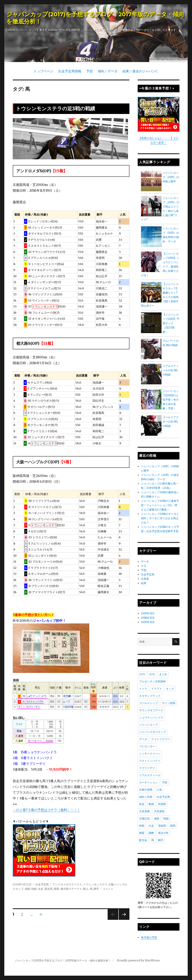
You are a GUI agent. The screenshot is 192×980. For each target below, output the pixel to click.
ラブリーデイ (147, 768)
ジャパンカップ (148, 725)
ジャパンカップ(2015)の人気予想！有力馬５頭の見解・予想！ (171, 400)
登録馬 (162, 826)
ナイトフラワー (161, 739)
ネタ (144, 566)
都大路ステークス (71, 889)
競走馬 (48, 889)
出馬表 (145, 579)
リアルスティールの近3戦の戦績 (171, 370)
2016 (152, 674)
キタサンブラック (150, 696)
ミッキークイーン (150, 753)
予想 (90, 71)
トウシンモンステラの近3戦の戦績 (55, 109)
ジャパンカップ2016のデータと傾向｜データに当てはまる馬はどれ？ (160, 518)
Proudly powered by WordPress (138, 961)
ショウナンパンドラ (151, 717)
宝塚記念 (144, 818)
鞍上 (86, 889)
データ (145, 562)
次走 (41, 889)
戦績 (34, 889)
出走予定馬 (42, 884)
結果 (144, 583)
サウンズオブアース (151, 710)
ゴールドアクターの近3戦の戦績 (171, 422)
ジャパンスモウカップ (152, 732)
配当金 (143, 840)
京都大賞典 (146, 790)
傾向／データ (108, 71)
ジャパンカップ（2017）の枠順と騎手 (171, 177)
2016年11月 (148, 618)
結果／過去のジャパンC (140, 71)
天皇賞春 (144, 811)
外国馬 (162, 804)
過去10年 (163, 833)
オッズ (170, 689)
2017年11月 (148, 613)
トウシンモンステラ (95, 884)
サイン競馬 (169, 703)
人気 (159, 790)
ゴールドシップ (148, 703)
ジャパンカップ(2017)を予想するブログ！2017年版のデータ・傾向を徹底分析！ (63, 961)
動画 (151, 804)
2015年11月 (148, 622)
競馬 (56, 889)
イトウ (143, 689)
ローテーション (148, 782)
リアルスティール (150, 775)
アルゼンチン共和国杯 (152, 681)
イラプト (157, 689)
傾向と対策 (146, 797)
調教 (151, 833)
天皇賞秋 (159, 811)
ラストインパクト (150, 761)
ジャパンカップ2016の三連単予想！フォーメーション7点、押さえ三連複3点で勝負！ (160, 505)
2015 (142, 674)
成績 (27, 889)
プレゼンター (147, 746)
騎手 (96, 889)
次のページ (123, 920)
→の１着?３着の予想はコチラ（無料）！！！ (47, 810)
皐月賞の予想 (149, 937)
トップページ (43, 71)
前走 (142, 804)
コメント (108, 889)
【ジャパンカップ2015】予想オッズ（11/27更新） (171, 323)
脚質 (142, 833)
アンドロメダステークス (67, 884)
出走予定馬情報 (70, 71)
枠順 (142, 826)
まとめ (163, 674)
